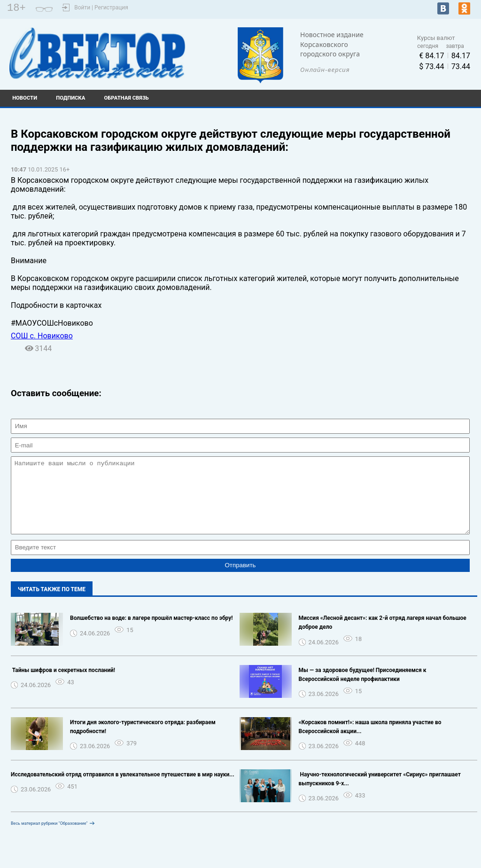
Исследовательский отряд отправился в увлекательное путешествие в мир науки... (123, 789)
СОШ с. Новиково (42, 336)
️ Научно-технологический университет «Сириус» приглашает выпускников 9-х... (380, 793)
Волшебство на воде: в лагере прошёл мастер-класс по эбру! (151, 632)
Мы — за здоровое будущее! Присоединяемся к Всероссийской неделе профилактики (363, 689)
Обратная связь (127, 98)
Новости (25, 98)
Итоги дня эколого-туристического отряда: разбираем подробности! (143, 741)
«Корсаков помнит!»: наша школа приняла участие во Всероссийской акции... (370, 741)
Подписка (70, 98)
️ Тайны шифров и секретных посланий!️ (63, 684)
